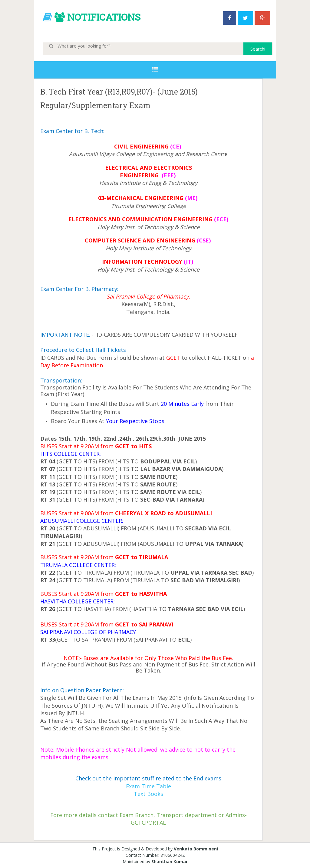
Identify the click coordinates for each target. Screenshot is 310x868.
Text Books (148, 794)
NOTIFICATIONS (104, 17)
